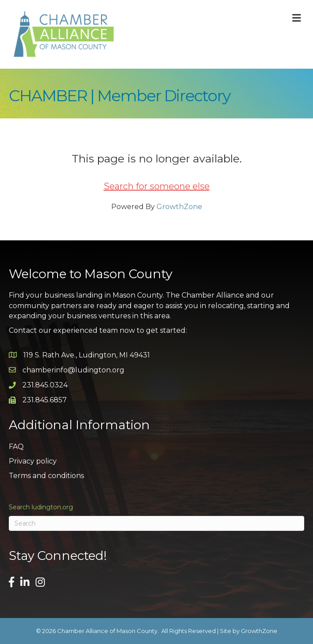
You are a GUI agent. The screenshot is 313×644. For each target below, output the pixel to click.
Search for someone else (157, 186)
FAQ (16, 447)
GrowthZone (179, 207)
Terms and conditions (46, 476)
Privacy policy (33, 461)
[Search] (156, 523)
